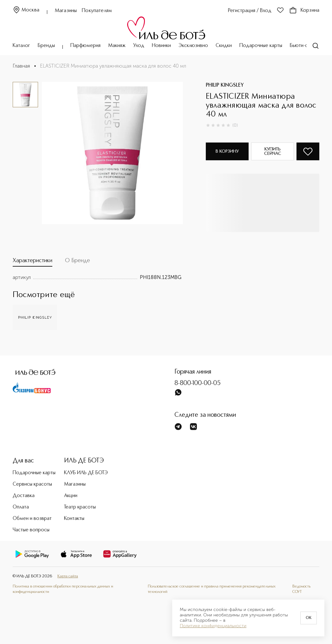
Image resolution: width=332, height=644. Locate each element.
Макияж (117, 46)
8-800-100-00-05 (198, 383)
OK (309, 618)
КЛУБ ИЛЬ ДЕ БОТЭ (86, 473)
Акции (71, 496)
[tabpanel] (97, 277)
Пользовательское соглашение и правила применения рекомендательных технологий (212, 589)
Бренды (46, 46)
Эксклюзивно (193, 46)
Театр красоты (80, 507)
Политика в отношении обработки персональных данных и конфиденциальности (63, 589)
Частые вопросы (31, 530)
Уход (139, 46)
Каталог (21, 46)
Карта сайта (68, 576)
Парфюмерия (85, 46)
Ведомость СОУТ (301, 589)
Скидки (224, 46)
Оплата (21, 507)
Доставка (24, 496)
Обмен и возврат (32, 519)
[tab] (33, 262)
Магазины (66, 11)
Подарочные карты (261, 46)
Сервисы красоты (32, 484)
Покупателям (97, 11)
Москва (26, 10)
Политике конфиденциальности (213, 626)
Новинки (161, 46)
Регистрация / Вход (250, 11)
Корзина (304, 10)
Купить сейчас (273, 151)
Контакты (74, 519)
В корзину (227, 151)
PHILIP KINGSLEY (225, 85)
